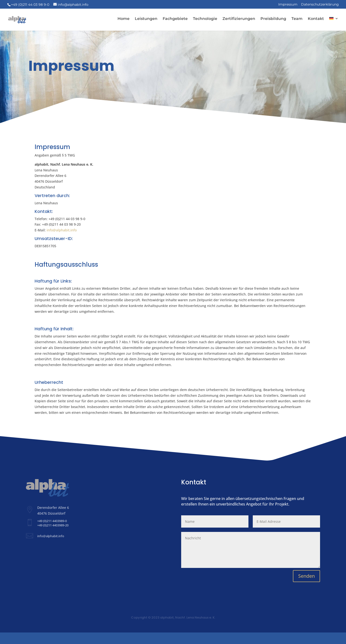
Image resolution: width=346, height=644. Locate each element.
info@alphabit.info (62, 242)
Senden (306, 587)
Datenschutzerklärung (320, 5)
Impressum (288, 5)
